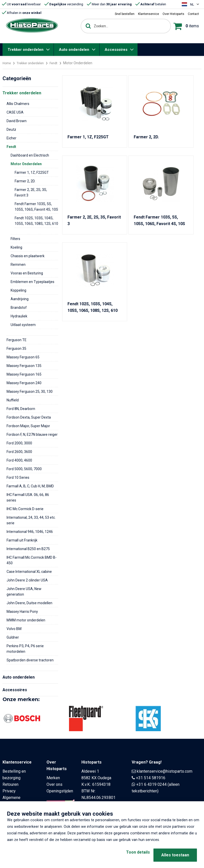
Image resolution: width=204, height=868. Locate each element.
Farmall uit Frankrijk (22, 540)
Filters (15, 239)
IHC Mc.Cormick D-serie (25, 509)
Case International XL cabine (29, 572)
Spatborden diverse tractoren (30, 660)
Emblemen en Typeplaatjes (32, 282)
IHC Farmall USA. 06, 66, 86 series (28, 497)
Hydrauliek (19, 316)
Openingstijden (60, 791)
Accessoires (116, 50)
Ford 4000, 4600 (19, 460)
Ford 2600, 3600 (19, 452)
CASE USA (15, 112)
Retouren (10, 784)
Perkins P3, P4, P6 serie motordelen (25, 649)
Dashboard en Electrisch (30, 155)
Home (7, 63)
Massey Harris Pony (22, 612)
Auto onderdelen (74, 50)
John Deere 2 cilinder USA (27, 580)
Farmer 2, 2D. (25, 181)
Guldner (13, 637)
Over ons (54, 784)
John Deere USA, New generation (24, 592)
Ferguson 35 (16, 349)
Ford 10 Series (18, 478)
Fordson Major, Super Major (28, 426)
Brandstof (19, 308)
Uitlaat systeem (23, 325)
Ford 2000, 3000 (19, 443)
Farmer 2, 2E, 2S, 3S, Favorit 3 (31, 192)
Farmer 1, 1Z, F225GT (32, 172)
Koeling (16, 247)
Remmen (18, 265)
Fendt (59, 63)
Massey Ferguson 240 (24, 383)
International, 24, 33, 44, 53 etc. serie (31, 520)
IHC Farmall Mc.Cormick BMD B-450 (32, 560)
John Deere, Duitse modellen (29, 603)
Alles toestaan (175, 855)
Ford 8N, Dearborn (21, 409)
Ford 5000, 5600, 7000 (24, 469)
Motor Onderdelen (26, 164)
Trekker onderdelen (26, 50)
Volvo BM (14, 629)
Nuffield (13, 400)
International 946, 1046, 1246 (30, 532)
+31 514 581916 (151, 778)
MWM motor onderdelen (26, 620)
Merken (53, 778)
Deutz (11, 129)
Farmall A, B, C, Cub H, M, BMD (30, 486)
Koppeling (18, 290)
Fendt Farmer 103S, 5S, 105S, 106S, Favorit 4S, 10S (36, 207)
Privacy (9, 791)
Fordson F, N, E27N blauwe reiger (32, 435)
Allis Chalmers (18, 104)
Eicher (12, 138)
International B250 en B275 (28, 549)
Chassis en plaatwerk (28, 256)
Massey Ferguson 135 (24, 366)
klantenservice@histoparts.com (165, 771)
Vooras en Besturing (27, 273)
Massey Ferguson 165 (24, 374)
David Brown (17, 121)
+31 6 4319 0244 (151, 784)
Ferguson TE (17, 340)
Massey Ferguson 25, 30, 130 (30, 392)
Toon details (130, 855)
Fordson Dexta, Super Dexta (29, 417)
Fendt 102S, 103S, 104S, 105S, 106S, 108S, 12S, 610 (36, 221)
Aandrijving (20, 299)
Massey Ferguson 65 (23, 357)
